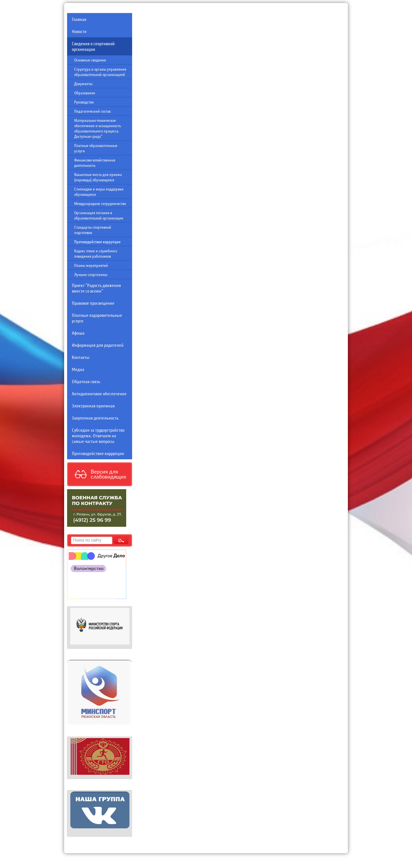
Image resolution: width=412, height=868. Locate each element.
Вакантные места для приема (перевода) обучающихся (98, 177)
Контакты (81, 357)
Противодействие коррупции (97, 241)
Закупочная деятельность (95, 418)
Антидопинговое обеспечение (99, 393)
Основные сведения (90, 60)
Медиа (78, 369)
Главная (79, 19)
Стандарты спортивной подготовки (93, 230)
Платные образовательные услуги (96, 148)
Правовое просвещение (93, 303)
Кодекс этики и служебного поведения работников (96, 253)
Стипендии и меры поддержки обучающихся (99, 191)
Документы (83, 83)
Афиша (78, 333)
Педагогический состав (92, 111)
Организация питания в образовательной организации (99, 215)
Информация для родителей (98, 345)
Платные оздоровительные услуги (97, 318)
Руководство (84, 102)
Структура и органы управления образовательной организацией (100, 72)
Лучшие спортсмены (91, 274)
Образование (85, 93)
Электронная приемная (93, 406)
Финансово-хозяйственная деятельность (95, 162)
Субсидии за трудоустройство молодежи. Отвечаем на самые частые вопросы (98, 435)
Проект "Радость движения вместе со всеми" (96, 288)
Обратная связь (86, 381)
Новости (79, 31)
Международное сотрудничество (100, 203)
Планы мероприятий (91, 265)
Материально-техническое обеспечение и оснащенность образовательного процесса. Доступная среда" (98, 128)
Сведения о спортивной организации (93, 46)
